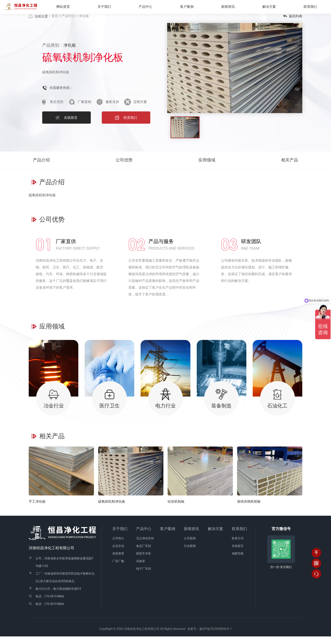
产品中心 (68, 24)
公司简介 (118, 546)
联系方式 (238, 546)
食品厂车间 (144, 554)
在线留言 (238, 554)
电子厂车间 (144, 576)
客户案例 (168, 536)
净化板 (84, 24)
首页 (55, 24)
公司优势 (124, 168)
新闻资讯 (191, 536)
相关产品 (290, 168)
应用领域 (207, 168)
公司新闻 (190, 546)
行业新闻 (190, 554)
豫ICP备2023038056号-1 (216, 637)
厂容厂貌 (118, 569)
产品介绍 (41, 168)
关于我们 (120, 536)
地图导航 (238, 561)
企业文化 (118, 554)
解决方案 (272, 8)
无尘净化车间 (145, 546)
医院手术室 (144, 561)
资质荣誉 (118, 561)
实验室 (141, 569)
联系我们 (239, 536)
